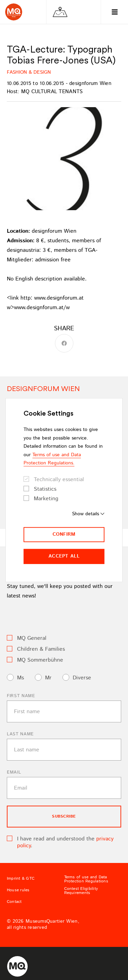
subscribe (64, 816)
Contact (14, 902)
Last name (20, 734)
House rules (18, 890)
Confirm (64, 534)
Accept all (64, 556)
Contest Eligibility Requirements (81, 891)
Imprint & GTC (21, 879)
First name (21, 696)
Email (14, 772)
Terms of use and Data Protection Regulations (86, 879)
